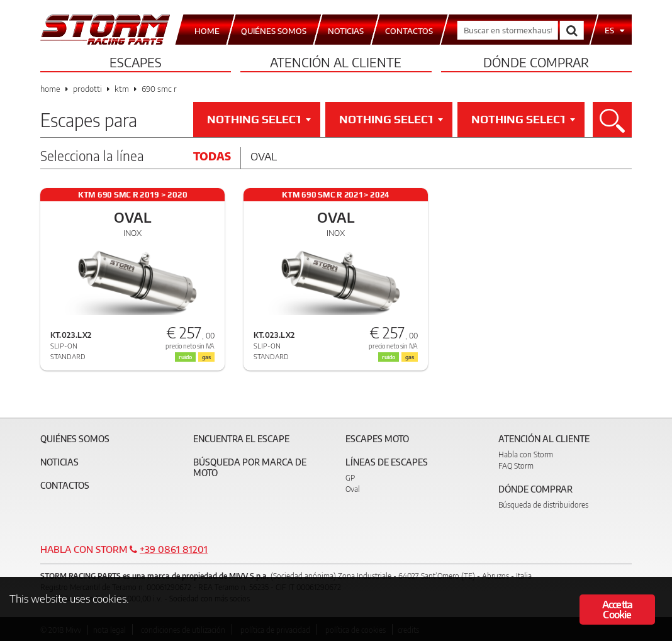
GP (350, 478)
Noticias (59, 462)
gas (206, 357)
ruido (185, 357)
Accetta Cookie (617, 610)
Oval (264, 156)
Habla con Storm (526, 454)
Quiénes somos (75, 439)
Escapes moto (377, 439)
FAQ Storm (516, 466)
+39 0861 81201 (174, 549)
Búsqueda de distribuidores (543, 505)
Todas (212, 156)
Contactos (65, 485)
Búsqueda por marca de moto (250, 467)
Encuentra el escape (241, 439)
